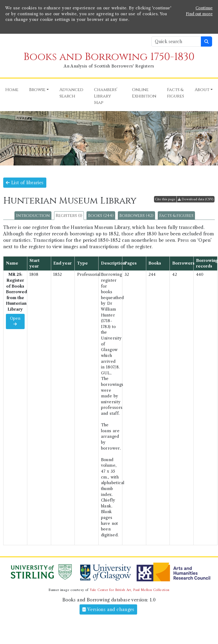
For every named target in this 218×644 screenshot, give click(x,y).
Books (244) (101, 216)
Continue (204, 8)
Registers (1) (69, 216)
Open (15, 321)
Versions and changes (108, 609)
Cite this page (165, 199)
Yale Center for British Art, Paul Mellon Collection (129, 590)
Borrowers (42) (136, 216)
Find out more (199, 14)
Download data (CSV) (196, 199)
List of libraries (25, 183)
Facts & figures (176, 216)
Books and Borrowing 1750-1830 (109, 57)
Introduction (33, 216)
